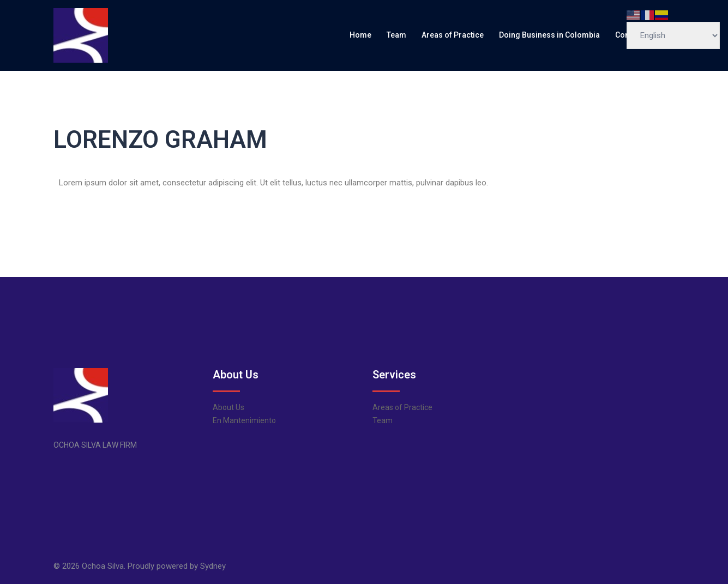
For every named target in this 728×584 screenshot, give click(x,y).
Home (360, 35)
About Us (228, 407)
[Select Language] (673, 35)
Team (396, 35)
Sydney (213, 566)
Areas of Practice (453, 35)
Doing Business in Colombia (549, 35)
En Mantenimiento (244, 420)
